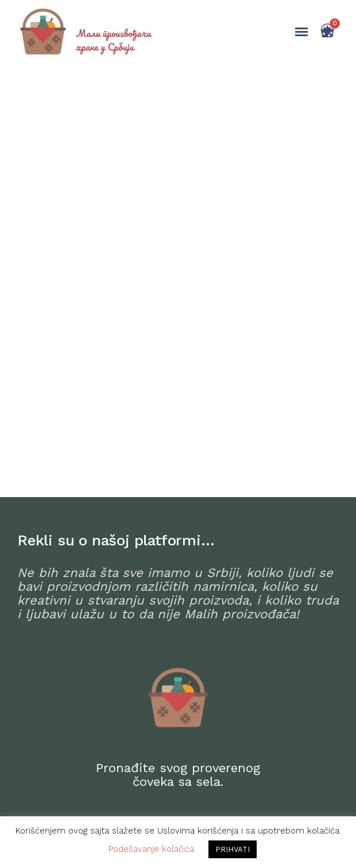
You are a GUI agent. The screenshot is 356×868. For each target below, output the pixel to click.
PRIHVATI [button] (233, 849)
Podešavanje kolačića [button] (151, 849)
